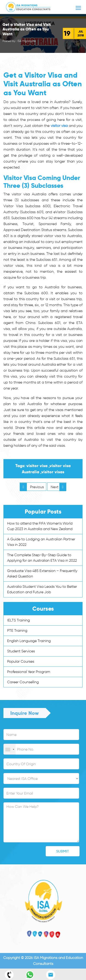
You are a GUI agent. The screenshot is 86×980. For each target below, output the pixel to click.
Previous (32, 487)
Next (58, 487)
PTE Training (17, 630)
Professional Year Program (29, 672)
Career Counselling (23, 682)
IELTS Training (18, 620)
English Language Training (29, 641)
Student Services (21, 651)
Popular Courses (21, 661)
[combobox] (10, 749)
